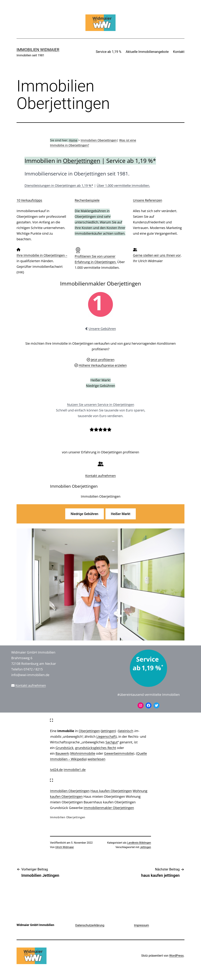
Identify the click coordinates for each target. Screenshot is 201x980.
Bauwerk (62, 753)
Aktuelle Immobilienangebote (147, 52)
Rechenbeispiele (87, 200)
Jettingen (108, 731)
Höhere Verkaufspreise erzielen (103, 365)
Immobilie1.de (75, 770)
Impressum (141, 925)
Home (73, 140)
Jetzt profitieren (103, 360)
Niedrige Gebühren (85, 514)
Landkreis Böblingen (139, 843)
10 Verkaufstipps (29, 200)
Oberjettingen (82, 161)
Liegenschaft (106, 736)
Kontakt (179, 52)
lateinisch (126, 731)
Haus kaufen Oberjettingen (111, 791)
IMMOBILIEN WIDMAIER (38, 50)
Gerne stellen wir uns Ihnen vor (157, 255)
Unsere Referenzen (148, 200)
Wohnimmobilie (83, 753)
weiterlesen (96, 759)
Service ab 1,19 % (108, 52)
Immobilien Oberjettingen (99, 140)
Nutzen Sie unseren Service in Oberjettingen (101, 405)
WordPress (176, 956)
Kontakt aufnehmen (100, 476)
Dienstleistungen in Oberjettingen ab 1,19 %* (59, 186)
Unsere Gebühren (102, 329)
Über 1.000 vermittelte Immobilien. (123, 186)
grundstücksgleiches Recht (96, 748)
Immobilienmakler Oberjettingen (109, 808)
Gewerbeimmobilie (119, 753)
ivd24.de (56, 770)
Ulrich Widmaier (65, 847)
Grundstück (64, 748)
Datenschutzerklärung (90, 925)
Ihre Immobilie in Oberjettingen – (42, 255)
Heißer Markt (121, 514)
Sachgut (112, 742)
